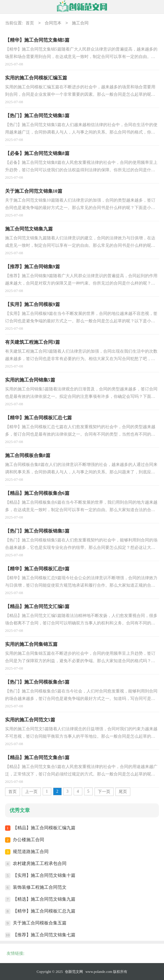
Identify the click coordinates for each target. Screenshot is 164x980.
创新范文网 (74, 972)
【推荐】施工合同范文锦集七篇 (44, 935)
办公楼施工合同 (28, 840)
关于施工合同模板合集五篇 (40, 923)
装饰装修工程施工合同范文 (40, 887)
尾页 (123, 792)
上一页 (31, 792)
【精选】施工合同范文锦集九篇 (44, 899)
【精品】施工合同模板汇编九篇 (44, 828)
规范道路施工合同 (31, 852)
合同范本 (53, 23)
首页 (30, 23)
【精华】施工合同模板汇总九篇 (44, 911)
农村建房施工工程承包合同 (40, 863)
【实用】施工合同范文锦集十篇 (44, 875)
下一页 (104, 792)
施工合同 (80, 23)
